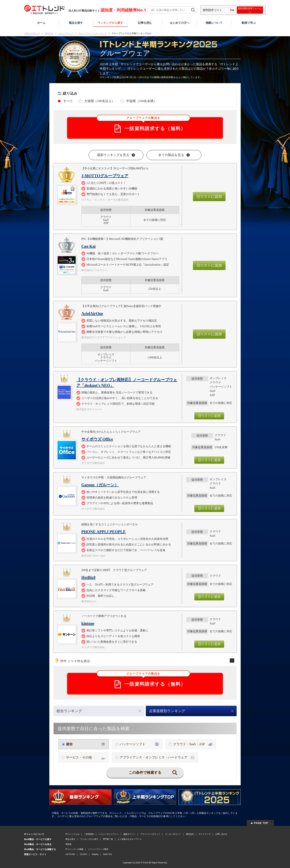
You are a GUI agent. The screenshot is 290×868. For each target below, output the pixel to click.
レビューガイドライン (109, 834)
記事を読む (145, 23)
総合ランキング (99, 711)
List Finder (70, 854)
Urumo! (84, 854)
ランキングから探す (110, 23)
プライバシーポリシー (150, 834)
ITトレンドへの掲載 (74, 849)
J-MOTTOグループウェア (105, 176)
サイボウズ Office (97, 439)
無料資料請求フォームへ (250, 10)
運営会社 (190, 834)
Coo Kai (89, 246)
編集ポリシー (129, 834)
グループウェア (66, 33)
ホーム (41, 23)
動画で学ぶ (249, 23)
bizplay (95, 854)
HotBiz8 (88, 577)
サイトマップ (205, 834)
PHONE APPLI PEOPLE (104, 532)
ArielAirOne (92, 313)
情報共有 (49, 33)
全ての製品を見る (174, 155)
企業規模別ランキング (191, 711)
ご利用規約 (89, 834)
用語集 (68, 844)
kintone (88, 623)
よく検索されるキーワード (130, 839)
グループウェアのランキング (93, 33)
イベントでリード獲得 (98, 849)
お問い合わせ (221, 834)
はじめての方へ (180, 23)
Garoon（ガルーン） (100, 485)
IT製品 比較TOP (32, 33)
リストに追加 (209, 197)
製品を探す (76, 23)
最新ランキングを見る (116, 155)
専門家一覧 (108, 839)
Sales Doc (108, 854)
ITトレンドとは (72, 834)
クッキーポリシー (173, 834)
